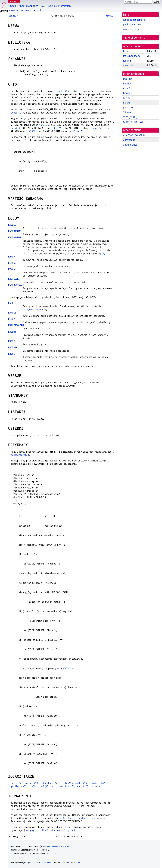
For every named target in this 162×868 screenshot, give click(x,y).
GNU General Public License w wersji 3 (86, 818)
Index (13, 6)
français (128, 93)
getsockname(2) (50, 783)
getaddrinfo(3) (20, 455)
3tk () (131, 145)
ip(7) (42, 125)
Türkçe (127, 112)
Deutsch (128, 79)
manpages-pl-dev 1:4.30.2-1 (58, 846)
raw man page (131, 29)
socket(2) (63, 91)
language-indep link (134, 20)
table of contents (134, 38)
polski (126, 103)
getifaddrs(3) (19, 786)
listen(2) (67, 783)
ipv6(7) (44, 786)
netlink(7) (77, 131)
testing (127, 61)
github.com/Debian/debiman (40, 863)
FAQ (43, 6)
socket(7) (82, 786)
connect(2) (31, 783)
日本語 (127, 98)
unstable (14, 10)
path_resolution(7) (34, 309)
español (128, 88)
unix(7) (15, 128)
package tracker (132, 25)
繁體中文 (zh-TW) (133, 122)
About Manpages (28, 6)
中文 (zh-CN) (130, 117)
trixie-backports (132, 56)
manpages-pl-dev (27, 10)
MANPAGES (14, 1)
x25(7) (33, 131)
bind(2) (13, 16)
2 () (130, 140)
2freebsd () (134, 135)
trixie (126, 51)
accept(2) (17, 113)
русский (128, 108)
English (127, 84)
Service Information (60, 6)
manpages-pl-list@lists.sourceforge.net (51, 830)
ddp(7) (57, 128)
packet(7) (97, 128)
